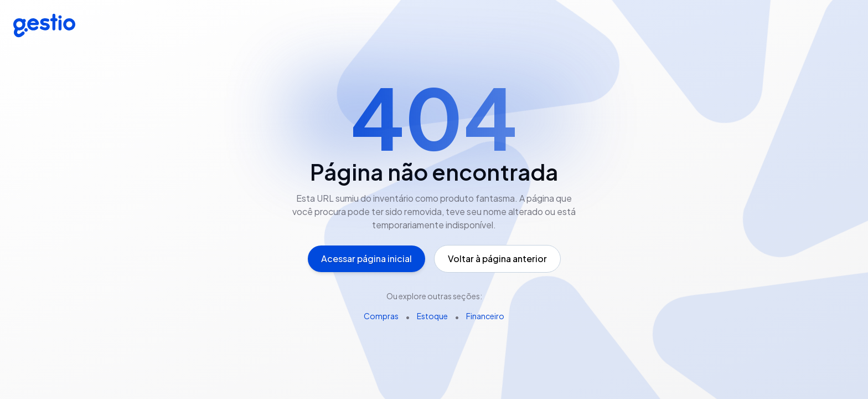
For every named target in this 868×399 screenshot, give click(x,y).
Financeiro (485, 316)
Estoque (432, 316)
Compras (381, 316)
